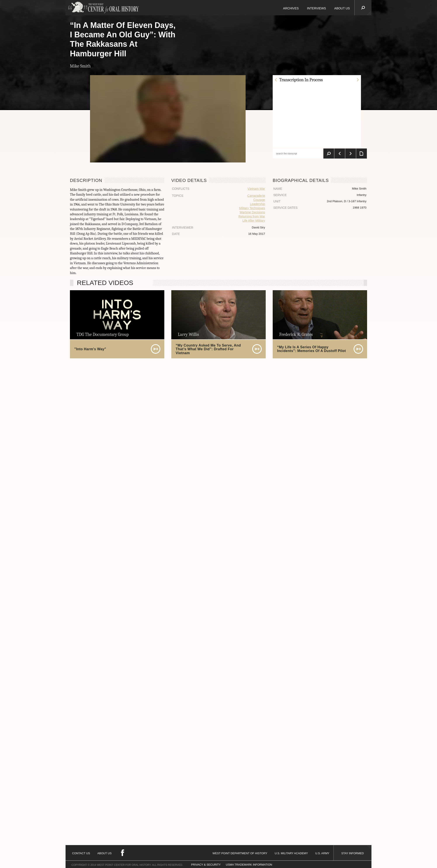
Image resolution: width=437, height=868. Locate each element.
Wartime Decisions (252, 212)
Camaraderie (256, 196)
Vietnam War (256, 189)
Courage (259, 200)
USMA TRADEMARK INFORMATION (249, 865)
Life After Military (254, 221)
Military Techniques (252, 208)
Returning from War (252, 216)
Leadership (258, 204)
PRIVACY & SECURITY (206, 865)
